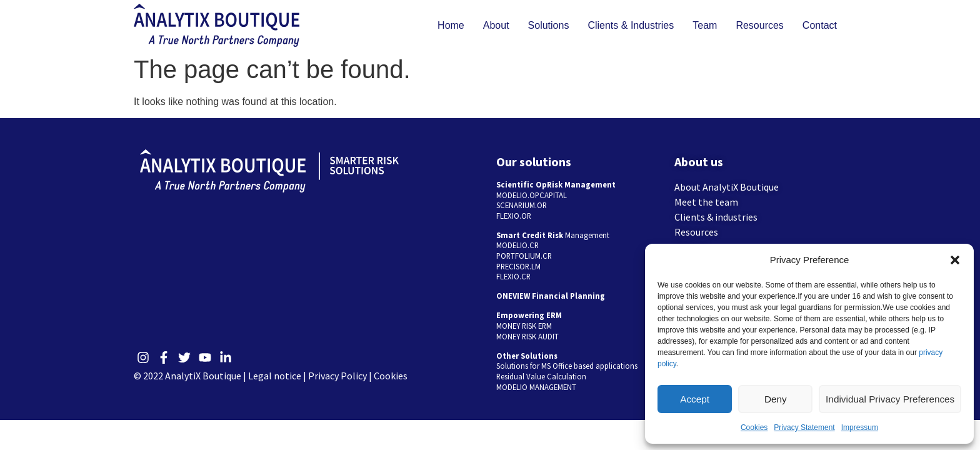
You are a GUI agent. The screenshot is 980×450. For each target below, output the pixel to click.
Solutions (549, 25)
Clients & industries (716, 217)
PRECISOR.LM (518, 266)
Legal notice (275, 376)
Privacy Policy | (341, 376)
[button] (955, 260)
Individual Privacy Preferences (891, 399)
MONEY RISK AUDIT (527, 336)
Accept (696, 399)
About (496, 25)
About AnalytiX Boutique (727, 187)
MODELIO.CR (517, 245)
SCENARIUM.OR (522, 205)
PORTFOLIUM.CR (524, 256)
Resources (759, 25)
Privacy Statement (804, 427)
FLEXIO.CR (513, 276)
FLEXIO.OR (514, 216)
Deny (777, 399)
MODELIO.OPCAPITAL (532, 195)
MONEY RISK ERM (524, 326)
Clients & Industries (631, 25)
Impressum (860, 427)
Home (451, 25)
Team (705, 25)
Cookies (754, 427)
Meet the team (706, 202)
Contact (820, 25)
